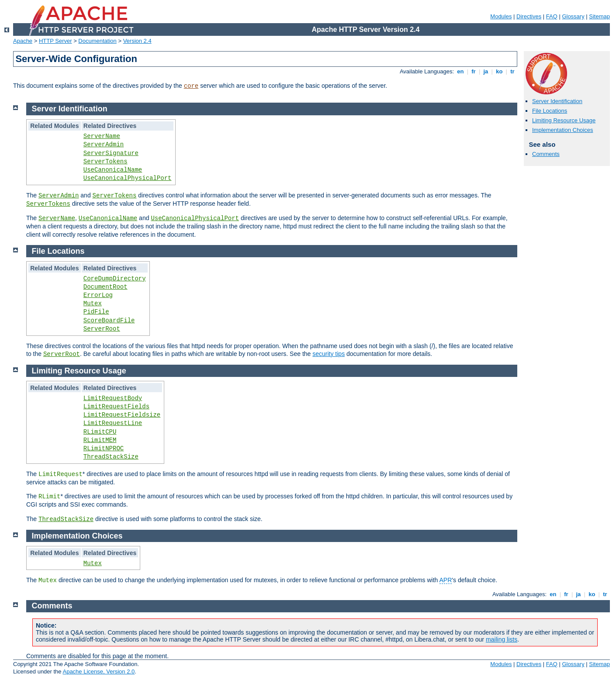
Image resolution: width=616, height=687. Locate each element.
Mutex (93, 304)
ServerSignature (111, 153)
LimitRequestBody (113, 398)
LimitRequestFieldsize (122, 415)
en (460, 71)
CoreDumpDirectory (115, 279)
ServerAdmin (104, 145)
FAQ (552, 16)
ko (499, 71)
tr (513, 71)
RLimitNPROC (104, 449)
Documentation (97, 41)
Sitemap (599, 16)
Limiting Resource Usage (564, 120)
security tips (329, 354)
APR (446, 580)
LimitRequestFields (116, 407)
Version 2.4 (137, 41)
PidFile (96, 312)
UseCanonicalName (113, 170)
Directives (529, 16)
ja (486, 71)
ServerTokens (106, 162)
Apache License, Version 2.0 (99, 671)
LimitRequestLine (113, 423)
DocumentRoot (106, 287)
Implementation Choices (562, 130)
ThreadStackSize (111, 457)
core (191, 86)
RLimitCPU (100, 432)
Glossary (573, 16)
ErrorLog (98, 295)
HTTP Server (55, 41)
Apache (23, 41)
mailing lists (502, 639)
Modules (501, 16)
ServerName (102, 136)
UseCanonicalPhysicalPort (128, 178)
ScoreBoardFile (109, 321)
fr (474, 71)
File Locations (550, 111)
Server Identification (557, 101)
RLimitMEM (100, 440)
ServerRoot (102, 329)
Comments (546, 154)
